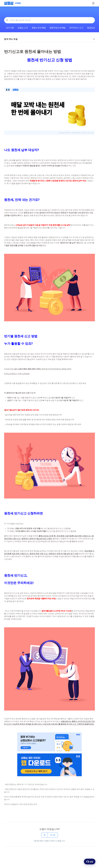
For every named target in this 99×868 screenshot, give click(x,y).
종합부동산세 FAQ (57, 28)
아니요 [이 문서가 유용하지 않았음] (53, 835)
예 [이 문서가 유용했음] (44, 835)
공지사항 (10, 28)
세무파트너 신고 (76, 28)
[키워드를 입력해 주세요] (49, 20)
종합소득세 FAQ (39, 28)
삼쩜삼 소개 (23, 28)
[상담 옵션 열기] (90, 862)
